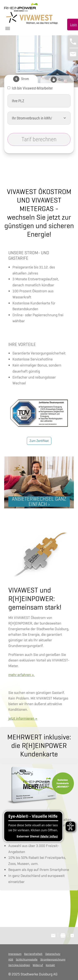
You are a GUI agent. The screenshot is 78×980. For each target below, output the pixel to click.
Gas (57, 80)
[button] (65, 118)
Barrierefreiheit (33, 954)
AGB (11, 959)
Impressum (15, 954)
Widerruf (38, 965)
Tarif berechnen (39, 139)
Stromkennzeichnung (53, 959)
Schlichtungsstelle (27, 959)
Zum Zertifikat (39, 441)
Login (74, 25)
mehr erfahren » (22, 675)
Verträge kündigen (19, 965)
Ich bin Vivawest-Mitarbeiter (32, 88)
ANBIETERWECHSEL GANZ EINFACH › (39, 502)
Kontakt (50, 965)
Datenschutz (53, 954)
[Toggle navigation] (8, 28)
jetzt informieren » (23, 718)
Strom (21, 79)
